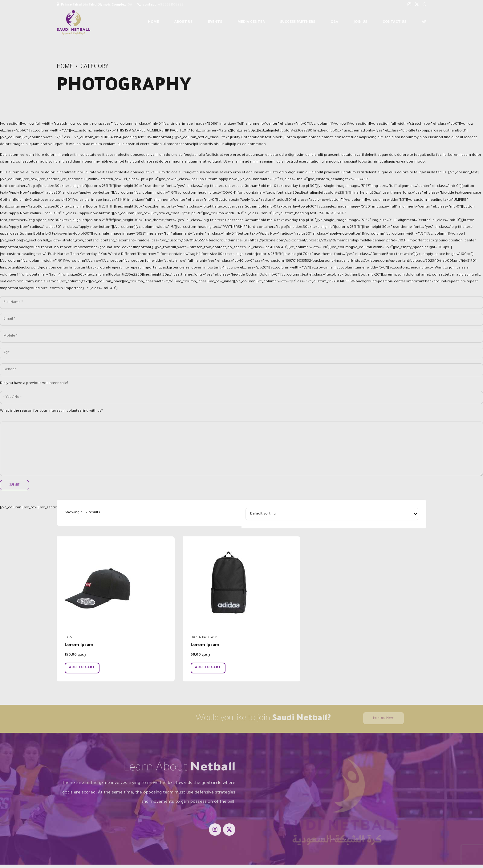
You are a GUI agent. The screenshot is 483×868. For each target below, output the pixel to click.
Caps (68, 638)
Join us (360, 22)
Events (215, 22)
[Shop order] (332, 514)
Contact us (394, 22)
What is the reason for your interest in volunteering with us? (51, 411)
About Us (183, 22)
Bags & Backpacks (204, 638)
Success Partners (298, 22)
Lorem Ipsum (79, 645)
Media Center (251, 22)
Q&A (334, 22)
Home (153, 22)
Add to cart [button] (82, 668)
